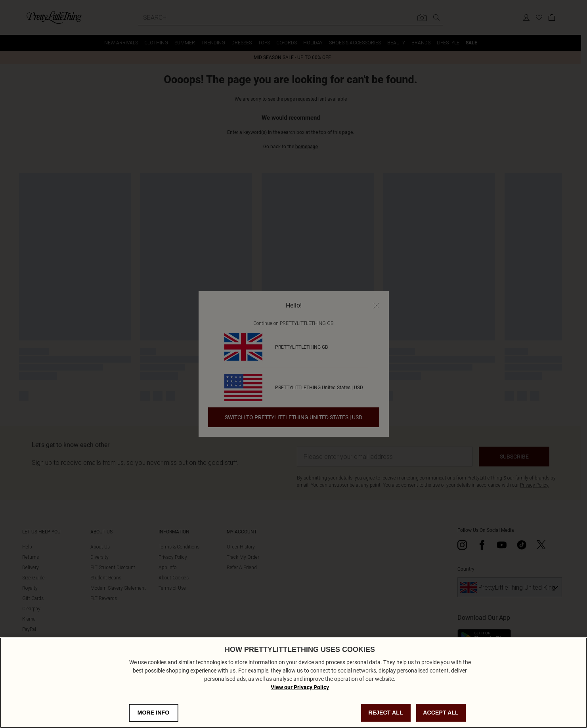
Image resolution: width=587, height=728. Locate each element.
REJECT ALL (385, 713)
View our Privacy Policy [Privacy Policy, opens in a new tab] (300, 687)
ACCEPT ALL (441, 713)
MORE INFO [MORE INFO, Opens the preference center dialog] (154, 713)
